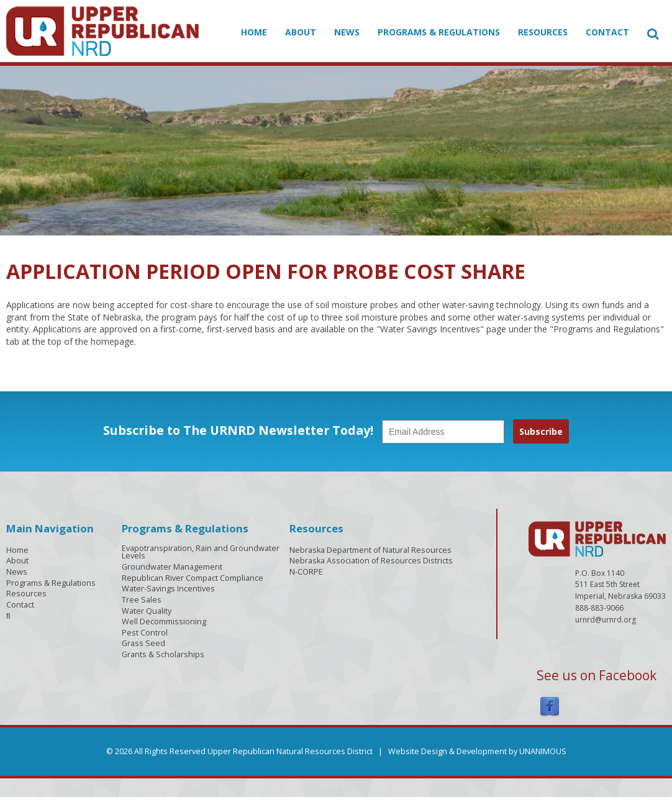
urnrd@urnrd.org (606, 620)
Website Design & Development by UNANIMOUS (477, 751)
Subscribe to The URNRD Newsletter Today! (238, 430)
